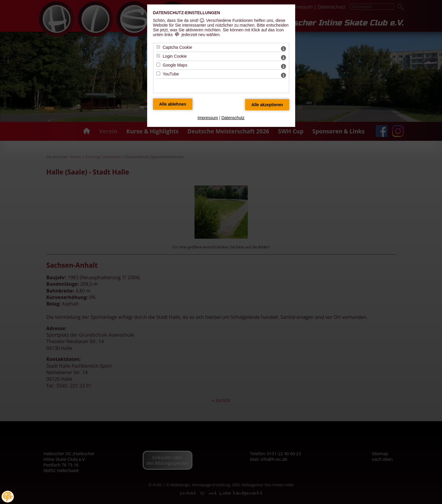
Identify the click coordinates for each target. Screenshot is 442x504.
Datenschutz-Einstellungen (187, 13)
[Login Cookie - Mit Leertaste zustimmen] (158, 56)
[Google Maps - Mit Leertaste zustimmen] (158, 65)
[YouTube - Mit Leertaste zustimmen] (158, 73)
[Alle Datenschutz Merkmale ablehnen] (173, 104)
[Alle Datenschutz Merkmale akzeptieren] (267, 105)
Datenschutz (233, 118)
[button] (8, 497)
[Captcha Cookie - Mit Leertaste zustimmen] (158, 47)
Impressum (208, 118)
